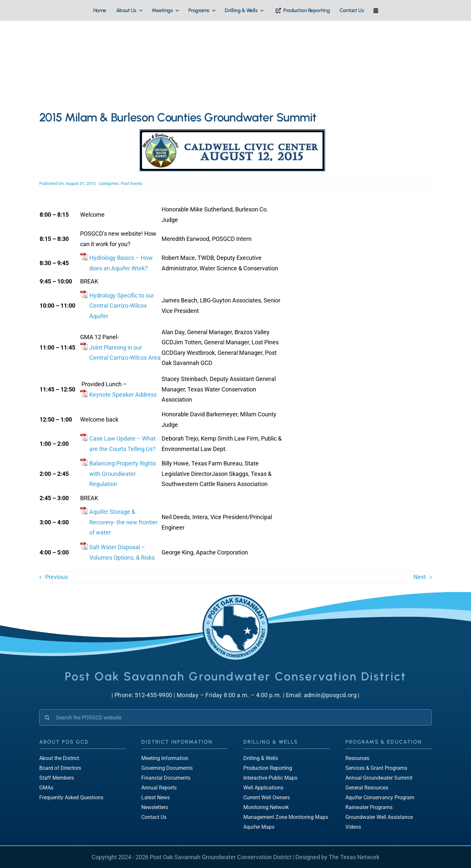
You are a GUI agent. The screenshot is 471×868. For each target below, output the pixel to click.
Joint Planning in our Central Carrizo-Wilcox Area (125, 353)
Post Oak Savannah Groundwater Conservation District (221, 857)
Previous (56, 577)
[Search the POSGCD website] (235, 717)
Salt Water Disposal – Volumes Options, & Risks (122, 552)
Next (420, 577)
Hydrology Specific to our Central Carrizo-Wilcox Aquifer (122, 306)
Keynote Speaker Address (123, 395)
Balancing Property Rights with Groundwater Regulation (123, 474)
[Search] (47, 717)
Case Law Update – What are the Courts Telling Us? (122, 444)
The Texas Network (354, 857)
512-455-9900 (154, 695)
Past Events (132, 183)
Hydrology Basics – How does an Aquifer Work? (121, 263)
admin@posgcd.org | (332, 695)
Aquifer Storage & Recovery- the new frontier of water (123, 522)
